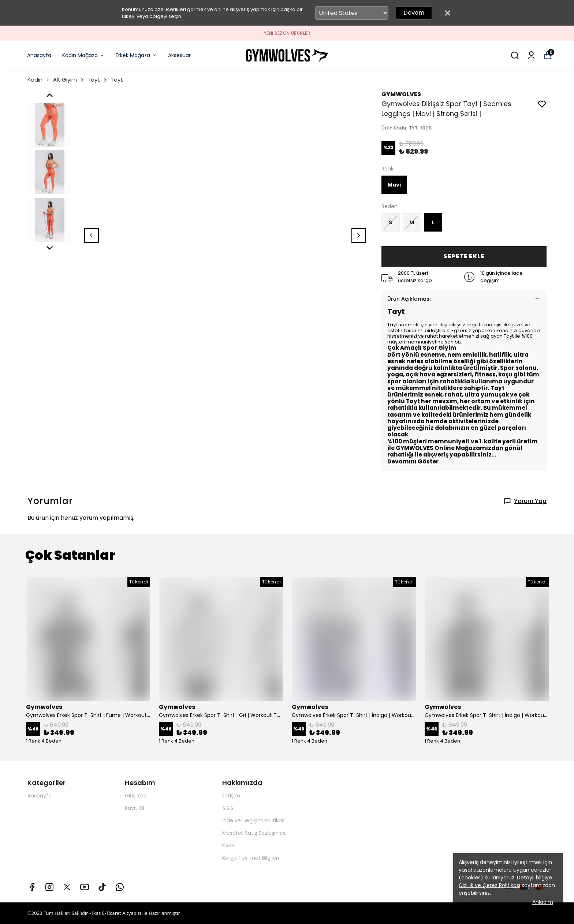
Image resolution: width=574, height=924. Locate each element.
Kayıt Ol (135, 808)
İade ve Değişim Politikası (254, 820)
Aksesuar (179, 55)
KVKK (228, 845)
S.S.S (228, 808)
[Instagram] (49, 887)
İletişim (231, 796)
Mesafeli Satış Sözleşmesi (254, 833)
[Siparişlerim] (531, 55)
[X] (67, 887)
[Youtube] (85, 887)
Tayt (98, 80)
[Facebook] (32, 887)
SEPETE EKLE (464, 256)
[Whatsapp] (120, 887)
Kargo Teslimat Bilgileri (251, 858)
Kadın (39, 80)
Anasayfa (39, 55)
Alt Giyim (69, 80)
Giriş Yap (136, 796)
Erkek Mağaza (136, 55)
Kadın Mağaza (83, 55)
